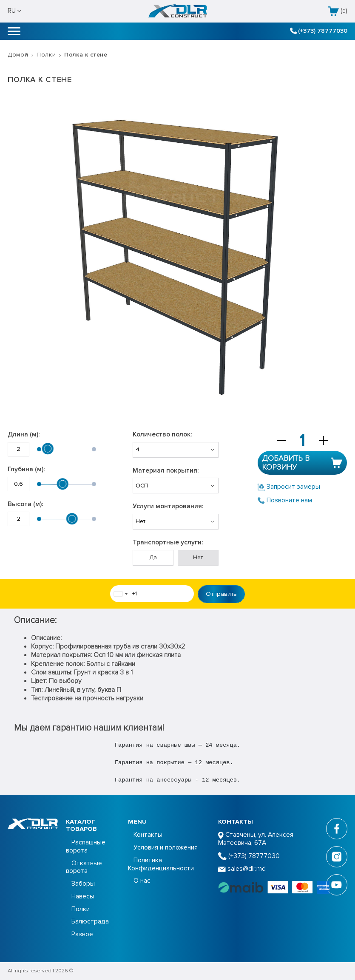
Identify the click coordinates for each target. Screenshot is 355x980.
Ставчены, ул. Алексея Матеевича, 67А (256, 839)
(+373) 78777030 (318, 31)
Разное (82, 934)
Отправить (221, 594)
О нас (142, 881)
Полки (46, 55)
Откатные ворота (84, 867)
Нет (198, 557)
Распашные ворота (86, 847)
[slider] (48, 449)
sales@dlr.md (242, 869)
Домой (18, 55)
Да (153, 557)
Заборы (83, 884)
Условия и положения (166, 848)
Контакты (148, 835)
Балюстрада (90, 922)
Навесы (83, 896)
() (338, 11)
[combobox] (120, 594)
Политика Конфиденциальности (161, 864)
